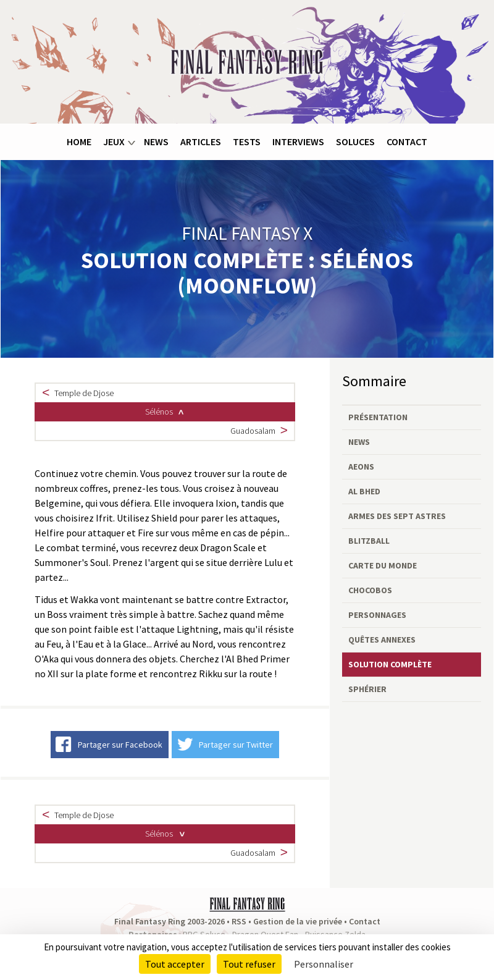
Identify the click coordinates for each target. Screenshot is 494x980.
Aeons (361, 467)
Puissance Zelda (335, 933)
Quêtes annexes (382, 640)
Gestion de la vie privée (298, 920)
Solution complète (390, 664)
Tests (247, 142)
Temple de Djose (84, 393)
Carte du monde (383, 565)
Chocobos (370, 590)
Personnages (377, 615)
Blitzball (369, 541)
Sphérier (367, 689)
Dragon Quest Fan (265, 933)
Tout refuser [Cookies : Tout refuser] (249, 964)
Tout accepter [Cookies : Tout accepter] (175, 964)
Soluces (355, 142)
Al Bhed (364, 491)
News (156, 142)
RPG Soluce (204, 933)
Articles (201, 142)
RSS (239, 920)
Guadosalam (253, 430)
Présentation (378, 417)
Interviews (298, 142)
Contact (407, 142)
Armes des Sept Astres (397, 516)
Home (79, 142)
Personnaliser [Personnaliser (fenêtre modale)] (324, 964)
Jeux (114, 142)
